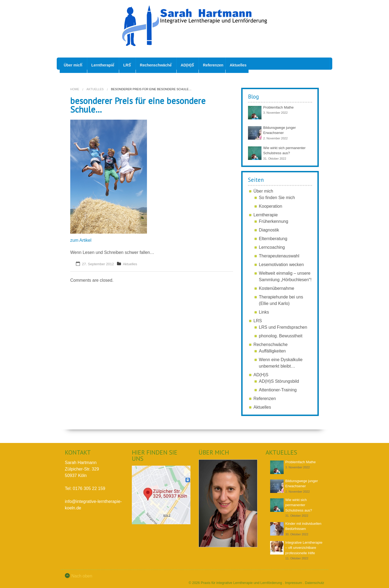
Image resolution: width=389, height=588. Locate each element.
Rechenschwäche (170, 63)
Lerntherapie (107, 63)
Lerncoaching (272, 244)
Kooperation (270, 203)
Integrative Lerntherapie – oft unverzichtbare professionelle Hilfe (304, 545)
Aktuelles (264, 63)
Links (264, 309)
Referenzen (237, 63)
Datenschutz (315, 579)
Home (75, 86)
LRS (136, 63)
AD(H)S (206, 63)
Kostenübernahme (276, 285)
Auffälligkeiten (272, 348)
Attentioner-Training (278, 387)
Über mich (73, 63)
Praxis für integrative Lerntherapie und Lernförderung (241, 579)
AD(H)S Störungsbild (279, 378)
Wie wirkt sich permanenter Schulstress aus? (299, 502)
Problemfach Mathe (278, 104)
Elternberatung (273, 235)
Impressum (294, 579)
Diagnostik (269, 227)
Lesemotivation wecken (281, 261)
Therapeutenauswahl (279, 253)
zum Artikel (81, 237)
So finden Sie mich (277, 194)
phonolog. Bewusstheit (281, 333)
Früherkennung (274, 218)
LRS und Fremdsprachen (283, 324)
